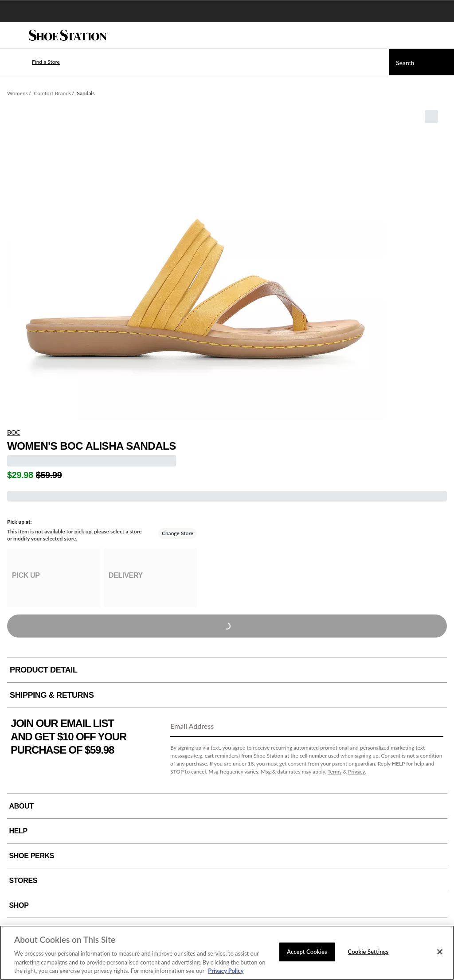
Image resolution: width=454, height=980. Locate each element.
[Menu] (13, 35)
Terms (335, 772)
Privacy (356, 772)
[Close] (440, 952)
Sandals (86, 93)
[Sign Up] (434, 727)
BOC (14, 432)
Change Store (178, 533)
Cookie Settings (368, 952)
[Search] (421, 62)
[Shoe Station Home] (68, 35)
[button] (33, 62)
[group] (54, 578)
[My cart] (442, 35)
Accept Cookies (307, 952)
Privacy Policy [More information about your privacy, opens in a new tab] (226, 971)
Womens (18, 93)
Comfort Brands (52, 93)
